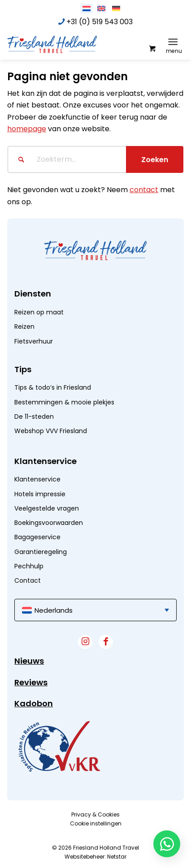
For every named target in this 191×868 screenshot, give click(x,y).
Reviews (31, 682)
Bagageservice (37, 537)
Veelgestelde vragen (47, 508)
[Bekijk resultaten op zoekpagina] (155, 159)
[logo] (74, 44)
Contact (28, 580)
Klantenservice (37, 479)
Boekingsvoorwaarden (49, 523)
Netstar (117, 857)
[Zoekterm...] (95, 159)
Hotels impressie (40, 494)
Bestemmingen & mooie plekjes (64, 402)
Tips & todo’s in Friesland (53, 387)
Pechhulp (29, 566)
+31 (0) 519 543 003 (100, 22)
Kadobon (34, 703)
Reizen (24, 327)
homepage (27, 129)
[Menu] (173, 42)
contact (144, 190)
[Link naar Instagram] (85, 642)
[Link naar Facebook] (106, 642)
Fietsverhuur (34, 341)
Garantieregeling (41, 552)
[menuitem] (175, 42)
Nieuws (29, 661)
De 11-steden (34, 417)
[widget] (59, 746)
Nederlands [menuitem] (54, 610)
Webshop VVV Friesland (51, 431)
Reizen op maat (39, 312)
